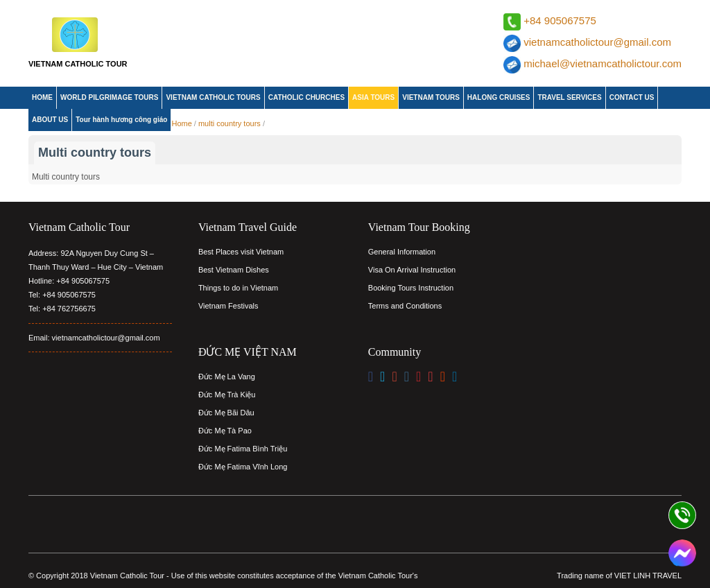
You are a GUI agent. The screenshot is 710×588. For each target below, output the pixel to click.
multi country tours (230, 123)
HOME (42, 97)
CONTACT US (632, 97)
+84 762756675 (69, 309)
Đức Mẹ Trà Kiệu (227, 395)
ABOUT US (50, 120)
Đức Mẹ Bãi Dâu (226, 413)
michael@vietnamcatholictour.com (603, 63)
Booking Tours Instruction (411, 288)
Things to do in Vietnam (238, 288)
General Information (402, 252)
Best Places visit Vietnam (241, 252)
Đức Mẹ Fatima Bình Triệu (243, 449)
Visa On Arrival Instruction (412, 270)
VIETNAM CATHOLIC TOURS (213, 97)
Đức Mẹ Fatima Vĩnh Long (243, 467)
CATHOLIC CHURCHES (306, 97)
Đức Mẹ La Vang (227, 377)
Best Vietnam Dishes (234, 270)
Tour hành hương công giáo (121, 120)
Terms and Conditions (405, 306)
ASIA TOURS (373, 97)
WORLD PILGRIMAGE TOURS (109, 97)
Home (181, 123)
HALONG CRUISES (499, 97)
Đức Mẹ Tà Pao (225, 431)
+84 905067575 (560, 20)
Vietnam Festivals (228, 306)
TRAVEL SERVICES (569, 97)
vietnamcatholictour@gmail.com (597, 42)
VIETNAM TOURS (431, 97)
